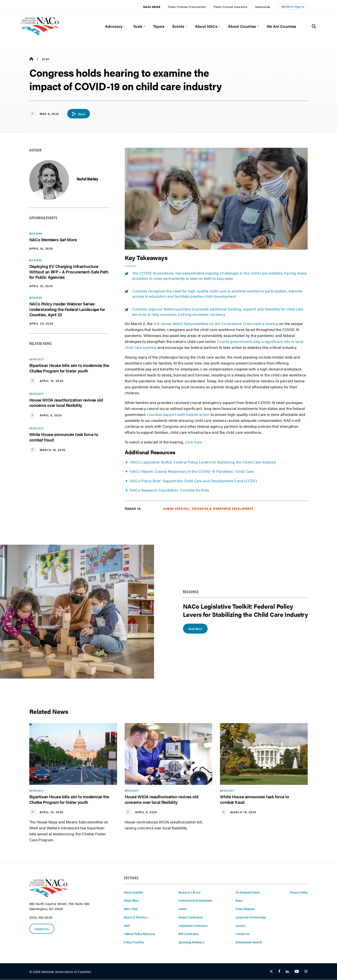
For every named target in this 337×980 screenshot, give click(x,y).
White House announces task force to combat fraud (64, 437)
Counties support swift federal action (178, 415)
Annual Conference (191, 917)
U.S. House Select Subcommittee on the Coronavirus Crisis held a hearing (216, 324)
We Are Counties (281, 26)
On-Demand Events (248, 892)
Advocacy (114, 26)
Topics (159, 26)
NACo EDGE (152, 7)
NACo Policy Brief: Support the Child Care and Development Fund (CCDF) (194, 481)
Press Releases (245, 909)
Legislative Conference (193, 926)
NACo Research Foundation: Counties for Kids (170, 490)
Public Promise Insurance (230, 7)
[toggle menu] (124, 26)
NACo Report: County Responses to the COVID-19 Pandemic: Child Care (192, 471)
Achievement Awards (249, 942)
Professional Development (195, 901)
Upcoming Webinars (192, 942)
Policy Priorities (134, 942)
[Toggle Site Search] (314, 26)
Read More (196, 629)
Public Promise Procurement (187, 7)
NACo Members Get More (53, 240)
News (46, 59)
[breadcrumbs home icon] (31, 59)
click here (193, 442)
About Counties (242, 26)
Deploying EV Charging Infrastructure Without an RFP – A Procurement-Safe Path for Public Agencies (69, 272)
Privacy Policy (299, 892)
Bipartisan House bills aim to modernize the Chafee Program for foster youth (69, 368)
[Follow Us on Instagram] (306, 972)
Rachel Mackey (87, 179)
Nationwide (263, 7)
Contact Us (42, 929)
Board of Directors (136, 917)
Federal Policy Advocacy (139, 934)
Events (178, 26)
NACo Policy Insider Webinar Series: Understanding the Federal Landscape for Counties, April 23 (67, 309)
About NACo (206, 26)
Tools (138, 26)
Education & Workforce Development (223, 509)
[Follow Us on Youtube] (297, 972)
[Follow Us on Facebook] (279, 972)
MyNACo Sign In (293, 7)
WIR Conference (189, 934)
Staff (127, 926)
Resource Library (189, 892)
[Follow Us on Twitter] (271, 972)
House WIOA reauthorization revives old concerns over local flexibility (66, 403)
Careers (241, 926)
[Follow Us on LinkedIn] (287, 972)
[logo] (40, 34)
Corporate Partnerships (251, 917)
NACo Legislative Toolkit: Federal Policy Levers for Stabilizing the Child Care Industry (203, 462)
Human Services (176, 509)
